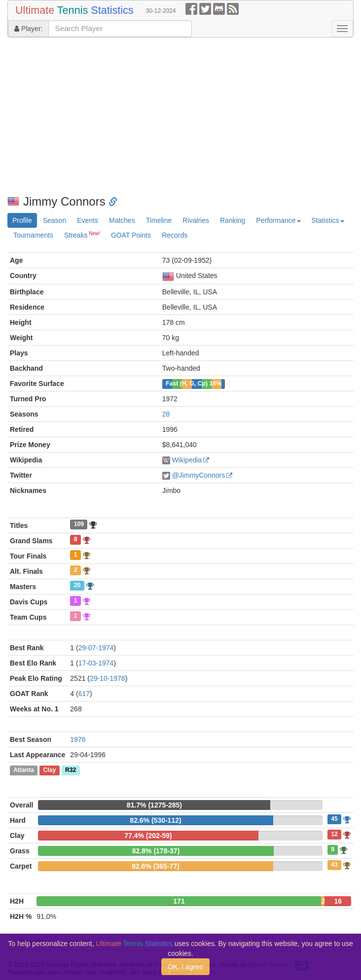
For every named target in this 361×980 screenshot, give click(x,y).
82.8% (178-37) (156, 851)
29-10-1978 (108, 678)
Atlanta (24, 770)
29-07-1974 (96, 648)
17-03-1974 (96, 663)
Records (175, 235)
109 (79, 525)
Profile (22, 220)
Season (54, 220)
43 (334, 865)
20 (77, 586)
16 (338, 901)
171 (179, 901)
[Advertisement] (180, 116)
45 (334, 819)
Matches (122, 220)
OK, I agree (185, 967)
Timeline (159, 220)
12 (334, 835)
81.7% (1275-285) (154, 805)
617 (84, 694)
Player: (28, 29)
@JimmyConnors (199, 475)
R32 (71, 770)
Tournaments (33, 235)
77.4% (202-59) (148, 836)
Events (88, 220)
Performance (278, 220)
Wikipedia (187, 460)
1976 (78, 739)
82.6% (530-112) (155, 820)
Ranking (233, 220)
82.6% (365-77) (156, 866)
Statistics (328, 220)
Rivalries (196, 220)
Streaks (82, 235)
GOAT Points (131, 235)
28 (166, 414)
